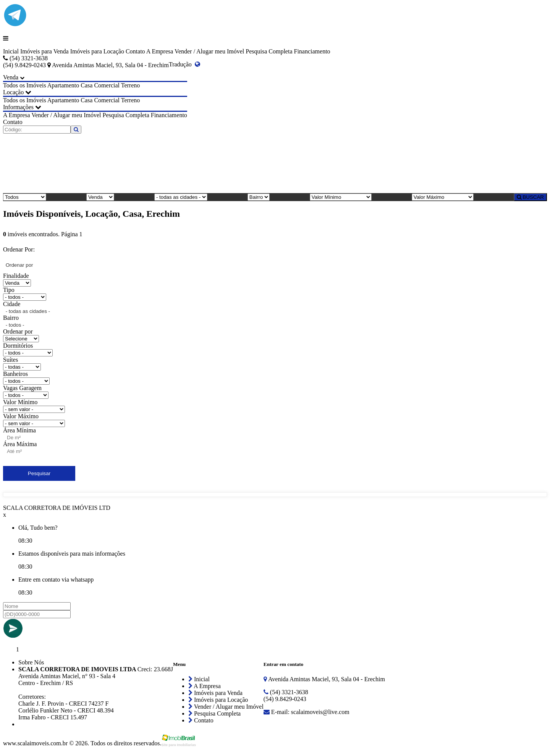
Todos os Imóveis (25, 85)
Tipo (9, 290)
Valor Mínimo (20, 402)
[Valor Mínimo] (341, 197)
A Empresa (160, 51)
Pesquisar (39, 473)
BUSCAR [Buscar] (530, 197)
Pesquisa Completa (269, 51)
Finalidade (16, 276)
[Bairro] (259, 197)
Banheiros (15, 374)
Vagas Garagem (22, 388)
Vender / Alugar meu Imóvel (209, 51)
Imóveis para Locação (97, 51)
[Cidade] (181, 197)
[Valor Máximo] (443, 197)
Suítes (11, 360)
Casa (87, 85)
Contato (135, 51)
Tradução (184, 64)
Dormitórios (18, 346)
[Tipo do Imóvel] (25, 197)
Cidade (12, 304)
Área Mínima (19, 430)
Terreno (131, 85)
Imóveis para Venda (44, 51)
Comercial (107, 85)
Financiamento (312, 51)
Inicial (11, 51)
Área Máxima (20, 444)
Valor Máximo (21, 416)
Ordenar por (18, 331)
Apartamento (63, 85)
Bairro (11, 318)
